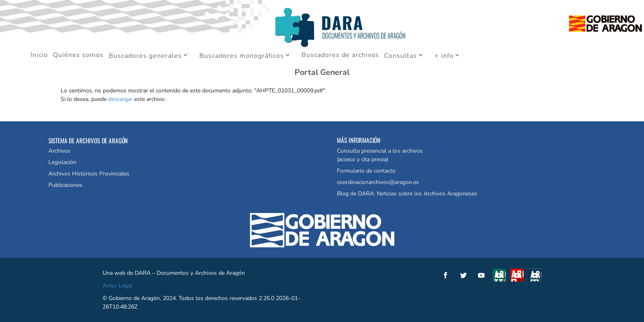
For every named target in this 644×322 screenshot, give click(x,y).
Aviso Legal (117, 286)
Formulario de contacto (366, 171)
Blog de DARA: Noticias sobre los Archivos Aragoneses (407, 194)
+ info (444, 56)
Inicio (39, 56)
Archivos (59, 151)
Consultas (401, 56)
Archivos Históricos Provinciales (89, 174)
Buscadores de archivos (340, 56)
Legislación (62, 162)
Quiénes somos (78, 56)
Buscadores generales (145, 56)
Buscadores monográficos (242, 56)
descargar (120, 99)
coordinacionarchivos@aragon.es (378, 182)
